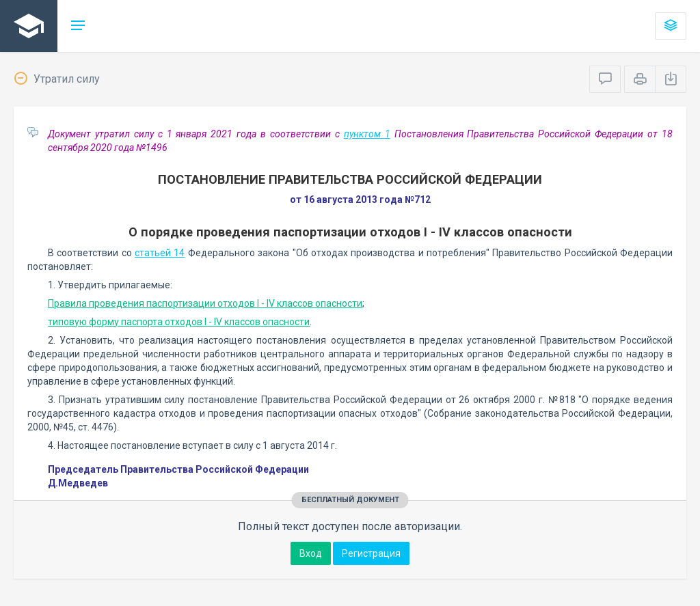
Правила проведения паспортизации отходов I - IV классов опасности (205, 303)
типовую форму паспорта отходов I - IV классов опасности (179, 322)
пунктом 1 (367, 134)
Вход (311, 553)
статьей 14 (160, 253)
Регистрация (371, 553)
